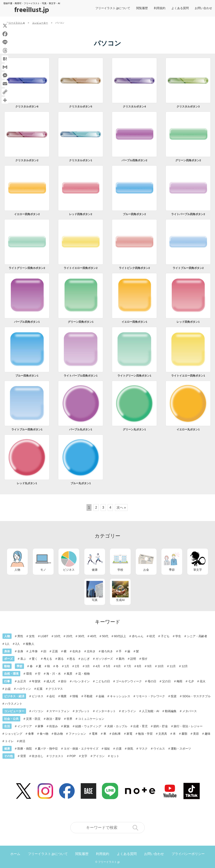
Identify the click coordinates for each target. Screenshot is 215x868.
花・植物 (84, 674)
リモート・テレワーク (150, 696)
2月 (77, 666)
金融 (101, 696)
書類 (184, 734)
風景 (69, 674)
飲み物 (59, 734)
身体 (7, 651)
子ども (165, 636)
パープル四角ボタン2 (134, 160)
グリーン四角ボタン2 (188, 160)
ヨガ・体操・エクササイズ (81, 749)
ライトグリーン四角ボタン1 (134, 376)
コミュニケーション (91, 719)
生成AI (120, 591)
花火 (203, 681)
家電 (129, 734)
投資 (174, 696)
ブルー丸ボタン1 (81, 483)
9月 (149, 666)
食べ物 (44, 734)
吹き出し (38, 756)
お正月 (22, 681)
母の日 (152, 681)
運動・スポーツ (181, 749)
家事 (41, 726)
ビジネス (69, 561)
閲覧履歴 (142, 8)
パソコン (38, 711)
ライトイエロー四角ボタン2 (81, 268)
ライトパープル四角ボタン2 (188, 214)
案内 (122, 659)
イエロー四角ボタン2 (27, 214)
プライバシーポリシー (188, 854)
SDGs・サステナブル (196, 696)
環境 (29, 674)
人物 (17, 561)
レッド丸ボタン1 (27, 483)
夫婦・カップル (117, 726)
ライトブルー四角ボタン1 (27, 429)
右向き (77, 651)
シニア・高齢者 (197, 636)
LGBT (44, 636)
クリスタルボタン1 (81, 160)
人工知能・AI (150, 711)
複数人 (30, 644)
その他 (8, 756)
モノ (43, 561)
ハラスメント (14, 704)
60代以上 (120, 636)
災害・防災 (33, 719)
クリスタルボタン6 (27, 107)
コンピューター (14, 711)
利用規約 (160, 8)
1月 (67, 666)
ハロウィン (24, 689)
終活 (22, 741)
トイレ (9, 741)
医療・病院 (25, 749)
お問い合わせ (203, 8)
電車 (95, 734)
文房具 (163, 734)
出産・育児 (140, 726)
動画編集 (171, 711)
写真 (95, 591)
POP (73, 756)
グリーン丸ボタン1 (134, 429)
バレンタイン (81, 681)
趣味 (208, 734)
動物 (7, 666)
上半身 (33, 651)
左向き (91, 651)
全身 (20, 651)
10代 (57, 636)
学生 (178, 636)
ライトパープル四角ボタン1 (81, 376)
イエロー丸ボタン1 (188, 429)
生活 (7, 726)
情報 (75, 696)
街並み (54, 726)
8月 (139, 666)
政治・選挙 (54, 719)
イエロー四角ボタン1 (134, 322)
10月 (161, 666)
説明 (133, 659)
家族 (67, 726)
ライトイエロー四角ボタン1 (188, 376)
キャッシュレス (120, 696)
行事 (7, 681)
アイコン (99, 756)
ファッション (77, 734)
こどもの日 (103, 681)
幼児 (152, 636)
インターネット (106, 711)
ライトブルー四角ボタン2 (188, 268)
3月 (87, 666)
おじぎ (85, 659)
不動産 (88, 696)
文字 (84, 756)
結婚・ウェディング (88, 726)
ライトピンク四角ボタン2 (134, 268)
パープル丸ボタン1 (81, 429)
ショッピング (14, 734)
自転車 (116, 734)
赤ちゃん (138, 636)
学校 (120, 561)
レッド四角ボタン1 (188, 322)
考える (48, 659)
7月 (129, 666)
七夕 (191, 681)
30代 (81, 636)
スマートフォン (59, 711)
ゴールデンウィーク (129, 681)
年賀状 (36, 681)
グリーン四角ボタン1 (81, 322)
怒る (72, 659)
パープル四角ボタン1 (27, 322)
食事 (31, 734)
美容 (196, 734)
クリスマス (56, 689)
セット (115, 756)
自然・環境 (11, 674)
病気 (130, 749)
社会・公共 (11, 719)
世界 (69, 719)
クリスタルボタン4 (134, 107)
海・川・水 (54, 674)
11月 (173, 666)
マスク (143, 749)
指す (145, 659)
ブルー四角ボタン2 (134, 214)
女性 (32, 636)
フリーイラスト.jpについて (113, 8)
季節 (172, 561)
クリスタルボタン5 (81, 107)
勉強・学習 (145, 734)
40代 (93, 636)
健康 (95, 561)
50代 (105, 636)
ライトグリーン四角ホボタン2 (27, 268)
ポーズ (8, 659)
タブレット (82, 711)
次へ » (121, 507)
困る (61, 659)
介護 (119, 749)
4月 (98, 666)
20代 (69, 636)
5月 (108, 666)
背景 (23, 756)
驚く (35, 659)
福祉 (107, 749)
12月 (185, 666)
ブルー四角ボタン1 (27, 376)
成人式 (51, 681)
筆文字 (198, 561)
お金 (146, 561)
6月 (118, 666)
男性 (20, 636)
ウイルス (159, 749)
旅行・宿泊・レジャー (188, 726)
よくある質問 (180, 8)
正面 (55, 651)
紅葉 (40, 689)
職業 (64, 696)
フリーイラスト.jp (109, 862)
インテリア (25, 726)
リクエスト (56, 756)
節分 (64, 681)
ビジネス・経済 (14, 696)
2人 (18, 644)
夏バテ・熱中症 (48, 749)
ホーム (15, 854)
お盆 (8, 689)
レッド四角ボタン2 (81, 214)
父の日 (166, 681)
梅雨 (179, 681)
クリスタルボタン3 (188, 107)
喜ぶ (23, 659)
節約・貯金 (161, 726)
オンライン (129, 711)
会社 (52, 696)
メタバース (190, 711)
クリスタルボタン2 (27, 160)
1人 (7, 644)
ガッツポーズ (104, 659)
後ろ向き (107, 651)
